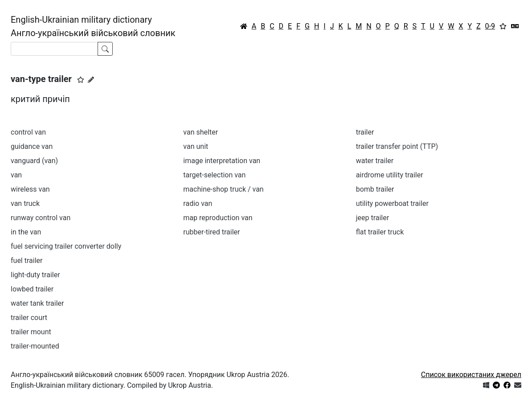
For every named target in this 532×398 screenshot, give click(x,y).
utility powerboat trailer (392, 203)
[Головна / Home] (244, 26)
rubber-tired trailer (211, 232)
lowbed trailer (32, 289)
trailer (365, 132)
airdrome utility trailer (390, 175)
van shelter (201, 132)
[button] (81, 80)
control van (28, 132)
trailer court (29, 318)
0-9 (490, 26)
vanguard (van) (34, 161)
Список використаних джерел (471, 375)
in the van (26, 232)
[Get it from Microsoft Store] (486, 385)
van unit (196, 146)
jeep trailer (372, 218)
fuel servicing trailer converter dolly (66, 246)
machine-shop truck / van (223, 189)
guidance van (32, 146)
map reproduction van (218, 218)
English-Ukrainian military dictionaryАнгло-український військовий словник (93, 26)
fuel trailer (27, 261)
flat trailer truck (380, 232)
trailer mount (31, 332)
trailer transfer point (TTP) (397, 146)
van (16, 175)
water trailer (375, 161)
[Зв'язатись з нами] (518, 385)
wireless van (30, 189)
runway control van (41, 218)
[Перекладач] (515, 26)
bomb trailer (375, 189)
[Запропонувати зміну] (91, 80)
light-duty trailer (35, 275)
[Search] (54, 49)
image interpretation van (222, 161)
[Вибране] (503, 26)
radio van (198, 203)
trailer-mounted (35, 346)
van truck (25, 203)
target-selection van (214, 175)
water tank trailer (37, 303)
